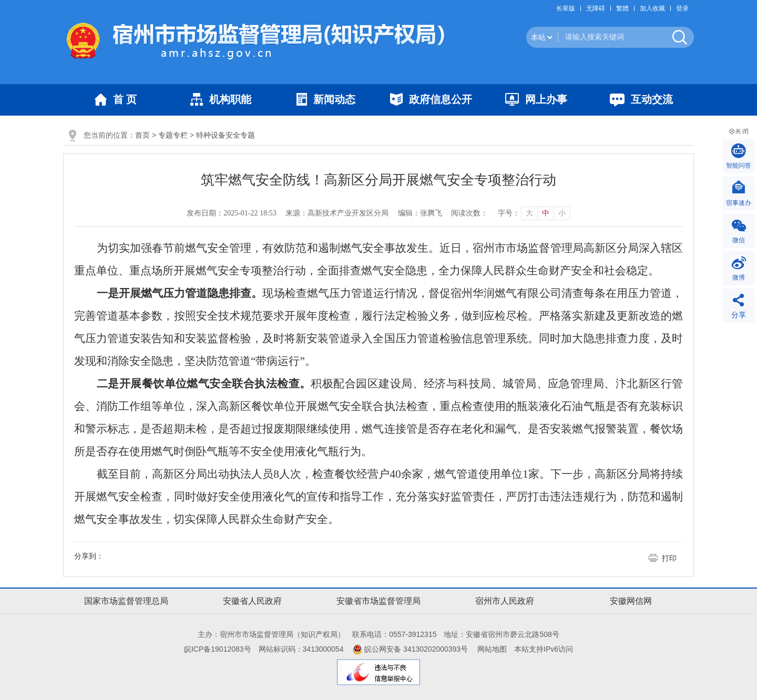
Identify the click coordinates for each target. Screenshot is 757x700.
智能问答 (739, 166)
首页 (142, 135)
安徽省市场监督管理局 (378, 601)
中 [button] (546, 213)
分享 (739, 315)
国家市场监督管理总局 (126, 601)
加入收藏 (652, 8)
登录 (682, 8)
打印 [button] (669, 558)
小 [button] (562, 213)
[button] (568, 8)
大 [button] (529, 213)
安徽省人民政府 (252, 601)
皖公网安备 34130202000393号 (410, 649)
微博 (739, 277)
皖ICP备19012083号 (218, 649)
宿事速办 (739, 203)
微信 (739, 240)
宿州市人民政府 (505, 601)
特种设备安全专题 (226, 135)
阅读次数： (469, 213)
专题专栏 (173, 135)
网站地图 (492, 649)
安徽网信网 (631, 601)
